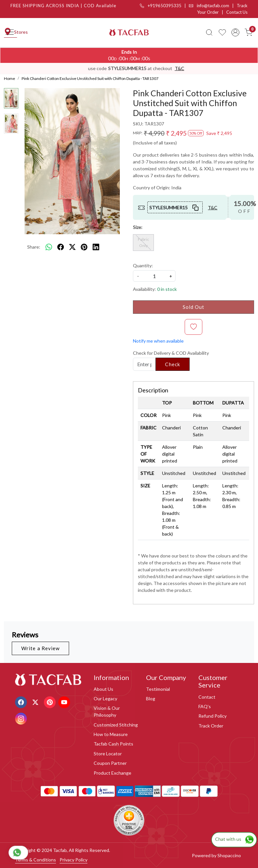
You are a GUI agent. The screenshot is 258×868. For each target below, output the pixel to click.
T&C (180, 68)
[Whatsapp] (49, 247)
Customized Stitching (116, 725)
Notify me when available (158, 341)
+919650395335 (161, 6)
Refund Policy (212, 716)
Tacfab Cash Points (113, 744)
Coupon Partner (110, 763)
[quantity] (154, 276)
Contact (207, 697)
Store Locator (108, 754)
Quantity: (143, 265)
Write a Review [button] (40, 648)
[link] (209, 32)
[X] (36, 702)
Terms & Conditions (36, 860)
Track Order (211, 726)
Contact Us (237, 12)
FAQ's (205, 706)
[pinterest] (84, 247)
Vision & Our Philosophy (107, 711)
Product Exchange (112, 773)
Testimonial (158, 689)
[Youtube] (65, 702)
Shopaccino (229, 855)
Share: (34, 247)
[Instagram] (22, 718)
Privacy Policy (74, 860)
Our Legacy (105, 698)
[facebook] (61, 247)
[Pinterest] (51, 702)
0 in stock (167, 289)
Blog (151, 698)
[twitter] (72, 247)
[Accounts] (235, 32)
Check (173, 364)
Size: (138, 227)
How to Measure (111, 734)
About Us (103, 689)
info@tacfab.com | (213, 6)
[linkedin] (96, 247)
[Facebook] (22, 702)
